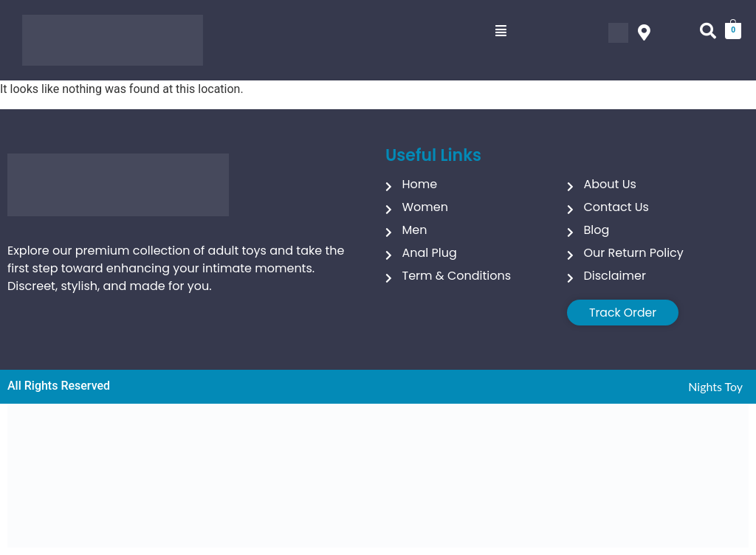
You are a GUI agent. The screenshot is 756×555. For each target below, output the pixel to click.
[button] (501, 31)
